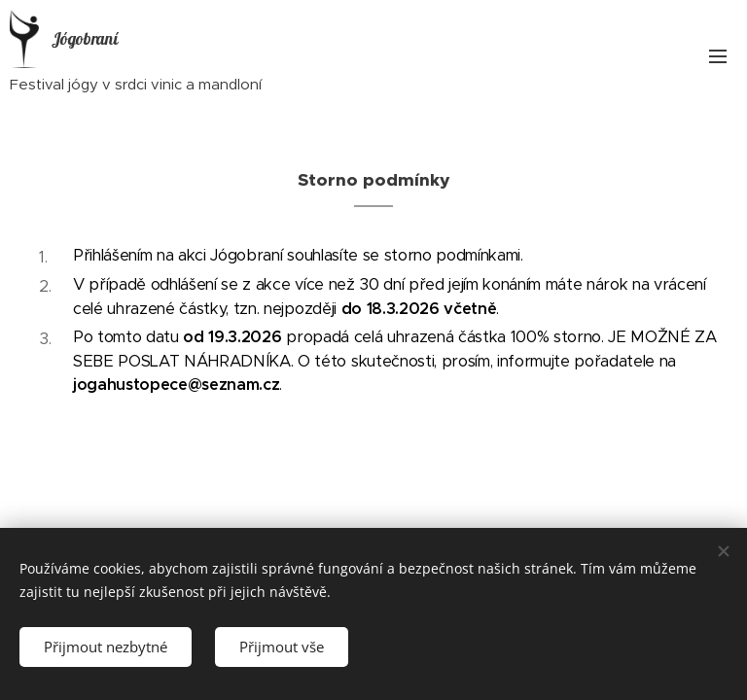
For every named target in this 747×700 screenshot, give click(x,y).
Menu (718, 56)
